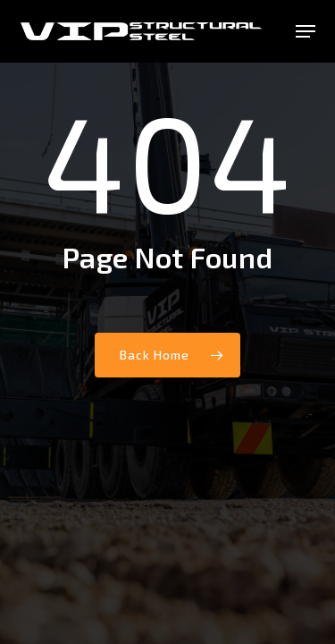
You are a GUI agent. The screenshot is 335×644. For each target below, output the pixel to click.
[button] (306, 31)
